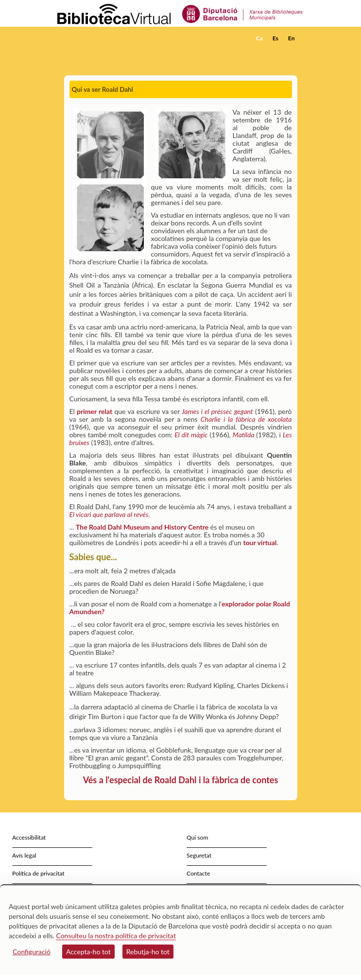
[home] (105, 38)
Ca (259, 38)
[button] (291, 53)
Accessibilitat (29, 837)
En (292, 38)
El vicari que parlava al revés (109, 514)
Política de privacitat (38, 873)
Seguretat (199, 855)
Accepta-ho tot (88, 952)
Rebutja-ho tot (148, 952)
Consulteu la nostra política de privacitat (116, 936)
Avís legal (24, 855)
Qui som (197, 837)
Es (275, 38)
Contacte (198, 873)
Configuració (32, 952)
